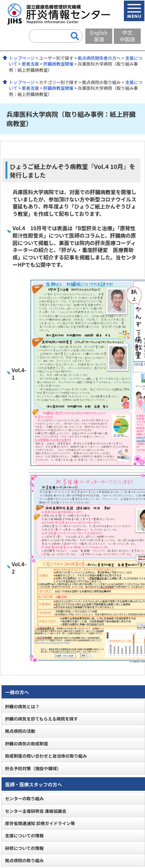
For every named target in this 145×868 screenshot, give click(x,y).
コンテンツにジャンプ (0, 0)
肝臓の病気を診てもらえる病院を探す (41, 719)
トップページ (22, 58)
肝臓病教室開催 (58, 64)
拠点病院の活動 (20, 731)
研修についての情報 (24, 848)
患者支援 (30, 64)
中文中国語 (127, 36)
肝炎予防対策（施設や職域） (33, 768)
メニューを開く (134, 11)
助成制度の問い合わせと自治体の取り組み (46, 756)
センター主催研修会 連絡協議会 (35, 811)
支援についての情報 (24, 835)
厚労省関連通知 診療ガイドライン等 (40, 823)
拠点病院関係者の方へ (99, 58)
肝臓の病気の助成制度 (26, 744)
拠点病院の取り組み (24, 860)
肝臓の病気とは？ (22, 706)
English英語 (99, 36)
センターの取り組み (24, 798)
